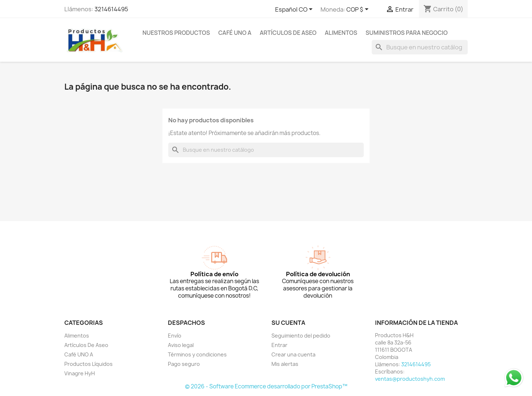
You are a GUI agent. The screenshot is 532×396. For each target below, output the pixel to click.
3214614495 (111, 9)
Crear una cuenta (293, 354)
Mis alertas (285, 364)
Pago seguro (184, 364)
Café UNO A (235, 33)
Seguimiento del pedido (301, 336)
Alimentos (341, 33)
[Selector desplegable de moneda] (359, 10)
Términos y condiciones (197, 354)
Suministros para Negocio (407, 33)
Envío (175, 336)
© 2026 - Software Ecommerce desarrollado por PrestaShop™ (266, 386)
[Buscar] (420, 47)
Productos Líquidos (88, 364)
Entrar (279, 345)
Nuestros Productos (176, 33)
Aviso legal (181, 345)
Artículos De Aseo (288, 33)
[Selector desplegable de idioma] (295, 10)
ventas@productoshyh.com (410, 379)
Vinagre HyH (80, 373)
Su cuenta (288, 323)
